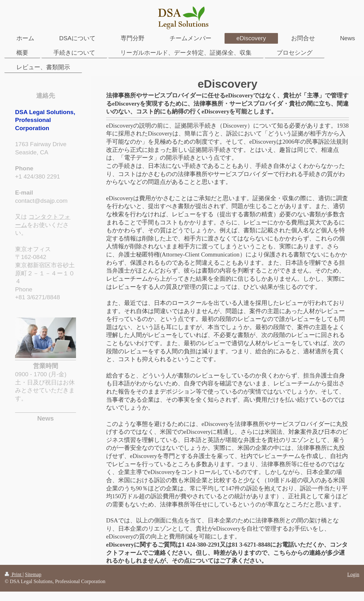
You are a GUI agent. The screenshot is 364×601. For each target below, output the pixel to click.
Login (353, 574)
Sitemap (33, 574)
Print (14, 574)
